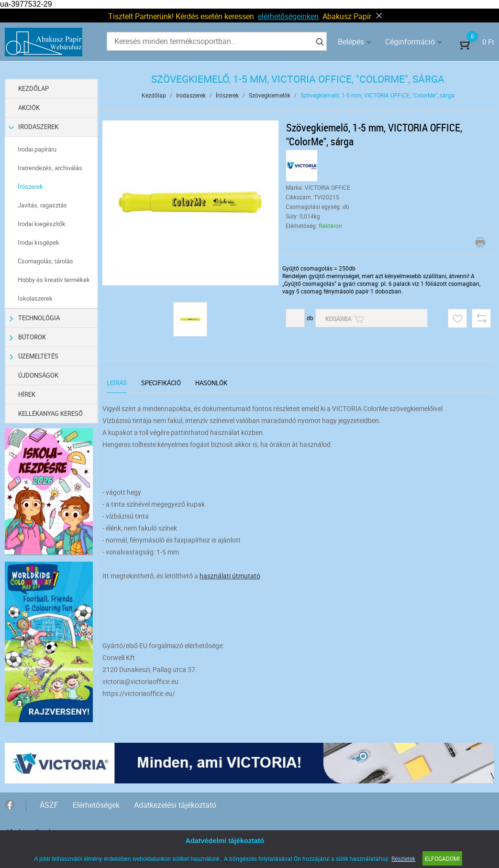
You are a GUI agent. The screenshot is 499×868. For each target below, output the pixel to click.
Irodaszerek (34, 127)
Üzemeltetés (34, 356)
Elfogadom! (442, 858)
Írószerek (31, 186)
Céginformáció (410, 42)
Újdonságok (39, 375)
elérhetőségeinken (288, 16)
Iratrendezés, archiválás (50, 168)
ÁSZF (49, 804)
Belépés (351, 42)
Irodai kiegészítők (42, 224)
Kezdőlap (34, 88)
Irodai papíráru (38, 149)
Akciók (29, 108)
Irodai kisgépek (39, 242)
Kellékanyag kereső (51, 413)
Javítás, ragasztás (43, 205)
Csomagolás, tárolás (46, 261)
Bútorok (28, 337)
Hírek (27, 394)
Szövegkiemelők (270, 95)
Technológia (35, 318)
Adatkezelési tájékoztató (175, 804)
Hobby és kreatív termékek (54, 280)
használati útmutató (230, 576)
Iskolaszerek (36, 298)
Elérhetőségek (96, 804)
